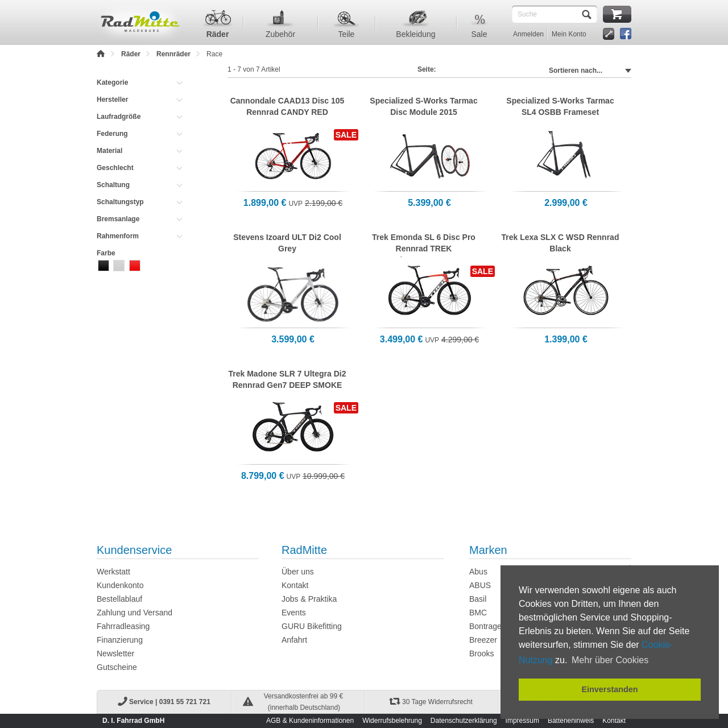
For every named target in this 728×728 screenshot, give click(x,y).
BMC (478, 613)
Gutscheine (117, 667)
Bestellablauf (119, 599)
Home (101, 54)
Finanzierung (120, 640)
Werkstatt (113, 572)
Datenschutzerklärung (464, 721)
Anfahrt (294, 640)
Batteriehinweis (571, 721)
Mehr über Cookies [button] (610, 660)
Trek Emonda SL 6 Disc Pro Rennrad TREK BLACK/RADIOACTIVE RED (424, 249)
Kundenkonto (120, 585)
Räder (131, 54)
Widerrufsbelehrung (392, 721)
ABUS (480, 585)
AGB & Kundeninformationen (310, 721)
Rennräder (173, 54)
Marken (488, 550)
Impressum (522, 721)
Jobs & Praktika (309, 599)
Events (294, 613)
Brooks (482, 653)
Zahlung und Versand (135, 613)
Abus (478, 572)
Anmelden (528, 34)
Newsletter (115, 653)
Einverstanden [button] (609, 689)
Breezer (483, 640)
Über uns (298, 572)
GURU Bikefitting (312, 626)
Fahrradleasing (123, 626)
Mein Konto (569, 34)
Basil (478, 599)
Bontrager (487, 626)
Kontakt (295, 585)
